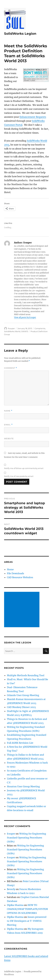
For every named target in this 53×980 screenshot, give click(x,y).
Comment (11, 368)
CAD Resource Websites (20, 577)
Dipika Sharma (15, 905)
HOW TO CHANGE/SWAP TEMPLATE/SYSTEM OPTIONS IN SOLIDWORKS (27, 909)
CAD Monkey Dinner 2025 (21, 707)
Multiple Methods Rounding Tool (26, 675)
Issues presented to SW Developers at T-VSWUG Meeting (27, 921)
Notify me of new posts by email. (19, 476)
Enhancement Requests (33, 117)
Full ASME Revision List (20, 743)
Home (10, 569)
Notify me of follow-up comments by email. (24, 468)
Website (9, 438)
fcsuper (11, 328)
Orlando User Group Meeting (23, 695)
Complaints (40, 328)
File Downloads (15, 573)
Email (8, 425)
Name (8, 411)
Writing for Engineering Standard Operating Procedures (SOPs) (26, 838)
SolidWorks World (12, 331)
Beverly (11, 889)
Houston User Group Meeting (23, 786)
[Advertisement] (22, 610)
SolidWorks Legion (20, 34)
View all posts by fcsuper (25, 317)
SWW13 (25, 331)
